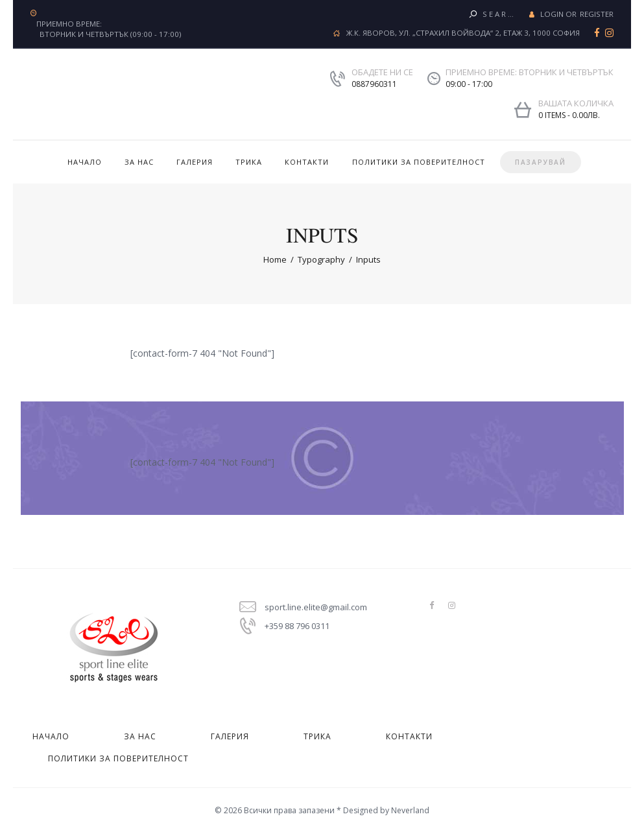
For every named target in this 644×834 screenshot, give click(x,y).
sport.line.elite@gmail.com (316, 607)
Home (275, 259)
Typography (321, 259)
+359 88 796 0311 (297, 626)
